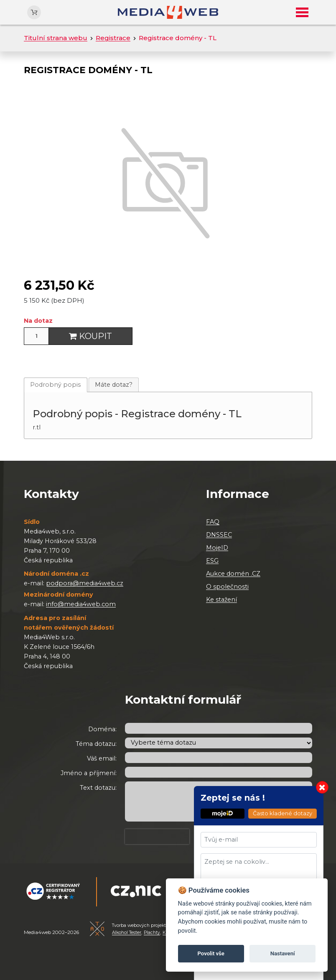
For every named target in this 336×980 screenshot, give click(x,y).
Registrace (113, 38)
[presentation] (157, 837)
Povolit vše (211, 953)
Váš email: (102, 758)
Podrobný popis (55, 385)
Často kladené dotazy (283, 813)
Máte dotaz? (114, 385)
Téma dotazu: (96, 744)
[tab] (56, 385)
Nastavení (283, 953)
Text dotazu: (98, 788)
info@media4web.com (81, 604)
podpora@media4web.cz (85, 583)
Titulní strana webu (56, 38)
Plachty (152, 933)
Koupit (90, 336)
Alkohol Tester (127, 933)
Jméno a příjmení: (89, 773)
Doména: (102, 729)
